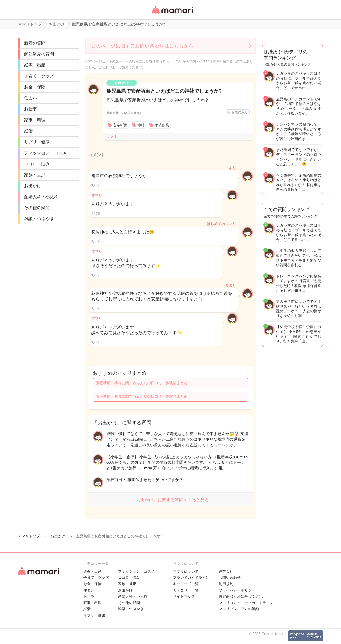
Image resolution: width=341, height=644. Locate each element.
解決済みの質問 (39, 54)
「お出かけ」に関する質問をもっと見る (170, 500)
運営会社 (226, 571)
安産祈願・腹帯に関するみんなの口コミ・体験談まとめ (142, 396)
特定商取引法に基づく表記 (241, 596)
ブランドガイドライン (191, 578)
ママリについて (186, 571)
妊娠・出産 (35, 65)
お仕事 (31, 109)
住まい (31, 98)
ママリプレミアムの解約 (239, 609)
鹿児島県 (162, 125)
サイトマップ (184, 596)
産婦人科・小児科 (41, 197)
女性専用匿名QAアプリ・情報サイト (172, 14)
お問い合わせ (230, 578)
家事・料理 (35, 120)
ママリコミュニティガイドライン (246, 603)
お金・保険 (35, 87)
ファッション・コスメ (45, 153)
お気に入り (240, 112)
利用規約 (226, 584)
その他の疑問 (37, 208)
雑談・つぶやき (39, 219)
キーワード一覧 (186, 584)
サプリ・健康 (37, 142)
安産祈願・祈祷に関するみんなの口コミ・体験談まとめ (142, 383)
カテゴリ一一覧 (186, 590)
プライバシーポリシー (237, 590)
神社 (141, 125)
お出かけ (33, 186)
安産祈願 (120, 125)
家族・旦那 (35, 175)
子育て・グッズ (39, 76)
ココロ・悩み (37, 164)
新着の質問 (35, 43)
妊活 (28, 131)
